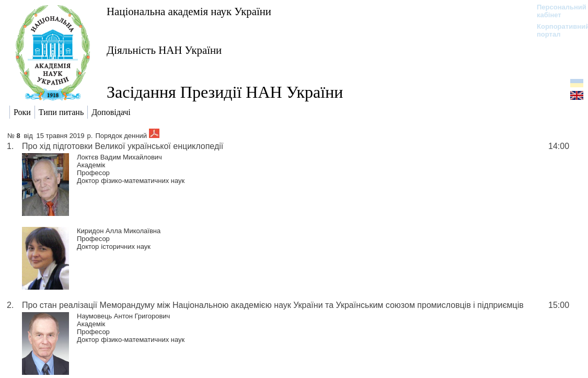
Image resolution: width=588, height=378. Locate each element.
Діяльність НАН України (164, 50)
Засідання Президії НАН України (225, 92)
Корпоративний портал (556, 30)
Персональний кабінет (556, 11)
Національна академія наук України (189, 11)
